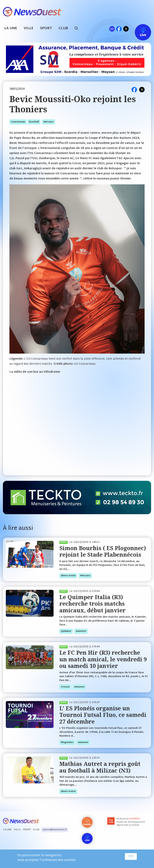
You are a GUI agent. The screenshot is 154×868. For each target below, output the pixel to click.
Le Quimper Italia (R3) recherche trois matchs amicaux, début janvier (92, 604)
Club (63, 28)
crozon (65, 687)
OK (131, 856)
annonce (81, 631)
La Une (11, 28)
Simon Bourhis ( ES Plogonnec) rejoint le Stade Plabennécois (103, 551)
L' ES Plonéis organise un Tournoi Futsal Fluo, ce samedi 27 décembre (103, 715)
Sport (46, 28)
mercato (48, 122)
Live (139, 29)
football (34, 122)
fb (119, 29)
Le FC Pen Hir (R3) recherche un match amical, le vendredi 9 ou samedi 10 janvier (103, 659)
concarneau (18, 122)
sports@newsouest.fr (55, 830)
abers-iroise (68, 576)
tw (126, 29)
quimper (66, 631)
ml (112, 29)
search (78, 29)
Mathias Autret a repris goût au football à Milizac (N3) (100, 767)
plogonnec (67, 742)
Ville (29, 28)
